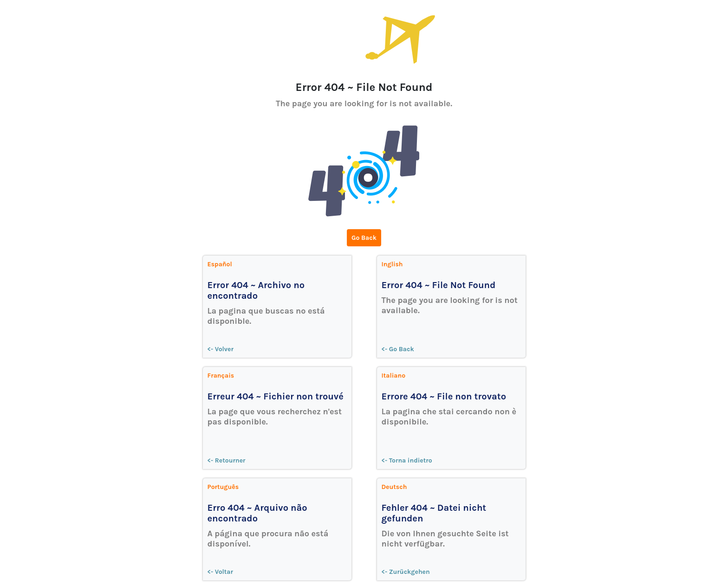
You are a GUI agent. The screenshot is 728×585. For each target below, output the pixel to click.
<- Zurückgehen (406, 572)
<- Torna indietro (407, 460)
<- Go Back (398, 349)
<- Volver (221, 349)
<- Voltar (221, 572)
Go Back (364, 238)
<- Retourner (227, 460)
